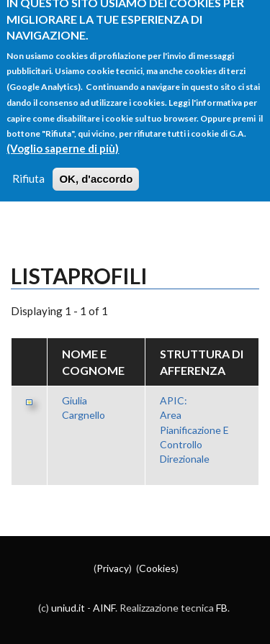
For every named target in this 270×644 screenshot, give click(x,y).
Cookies (157, 568)
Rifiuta (28, 168)
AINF (104, 608)
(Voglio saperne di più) (63, 138)
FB (222, 608)
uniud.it (68, 608)
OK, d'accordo (96, 169)
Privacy (113, 568)
